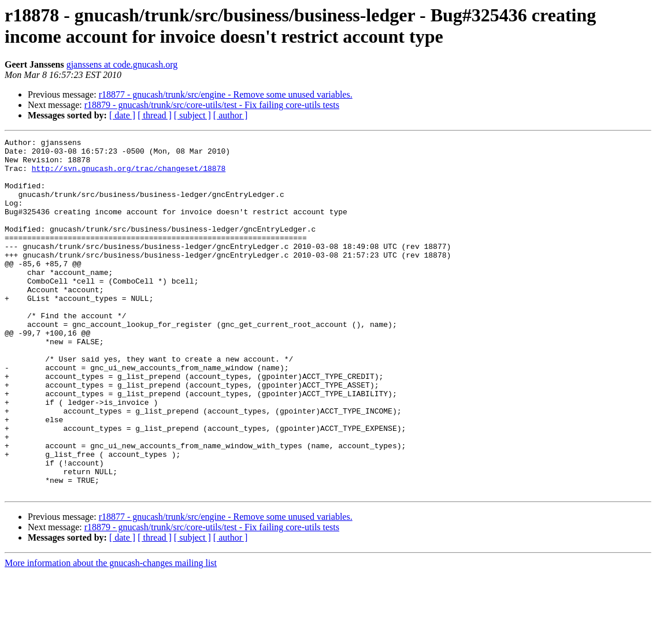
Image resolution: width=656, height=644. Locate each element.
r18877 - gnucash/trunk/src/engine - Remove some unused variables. (226, 94)
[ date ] (122, 115)
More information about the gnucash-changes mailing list (111, 634)
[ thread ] (155, 115)
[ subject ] (192, 115)
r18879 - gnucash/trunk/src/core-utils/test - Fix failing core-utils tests (212, 105)
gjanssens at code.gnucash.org (122, 64)
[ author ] (231, 115)
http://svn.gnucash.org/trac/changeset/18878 (129, 175)
